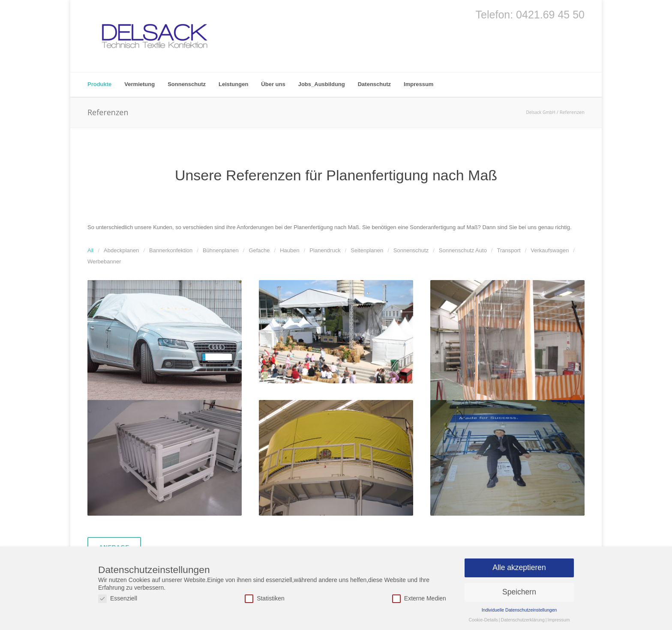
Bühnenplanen (221, 250)
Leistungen (233, 84)
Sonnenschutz (187, 84)
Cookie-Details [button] (483, 620)
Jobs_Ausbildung (322, 84)
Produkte (99, 84)
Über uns (273, 84)
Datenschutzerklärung (523, 620)
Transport (508, 250)
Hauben (290, 250)
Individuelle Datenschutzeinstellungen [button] (519, 610)
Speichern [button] (519, 592)
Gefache (259, 250)
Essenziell (118, 599)
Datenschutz (374, 84)
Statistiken (265, 599)
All (90, 250)
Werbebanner (104, 261)
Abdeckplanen (121, 250)
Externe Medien (419, 599)
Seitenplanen (367, 250)
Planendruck (325, 250)
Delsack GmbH (541, 112)
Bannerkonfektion (171, 250)
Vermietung (139, 84)
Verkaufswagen (550, 250)
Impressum (418, 84)
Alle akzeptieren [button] (519, 567)
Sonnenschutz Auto (463, 250)
